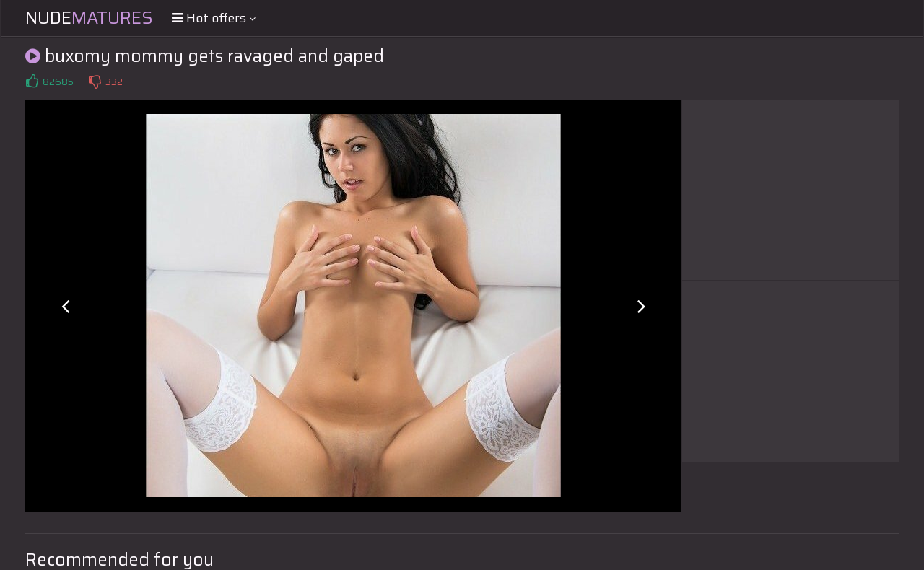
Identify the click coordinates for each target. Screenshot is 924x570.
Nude (89, 18)
